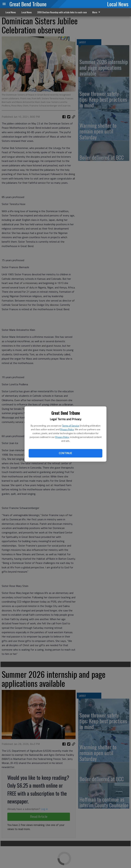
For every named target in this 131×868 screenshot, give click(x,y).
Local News (118, 4)
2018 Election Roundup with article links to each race (62, 12)
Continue (65, 453)
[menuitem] (97, 12)
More (97, 12)
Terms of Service (71, 426)
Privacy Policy (67, 429)
